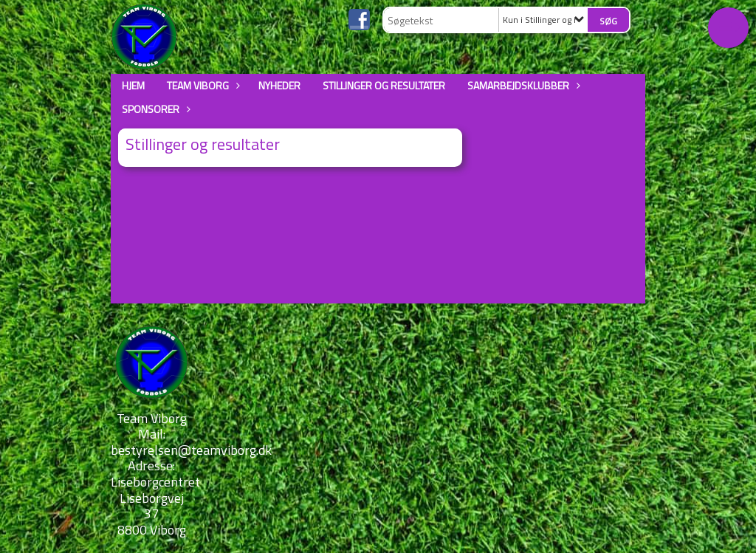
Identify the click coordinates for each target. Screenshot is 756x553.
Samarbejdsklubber (522, 85)
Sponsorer (154, 109)
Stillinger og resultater (384, 85)
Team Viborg (202, 85)
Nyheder (279, 85)
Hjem (133, 85)
